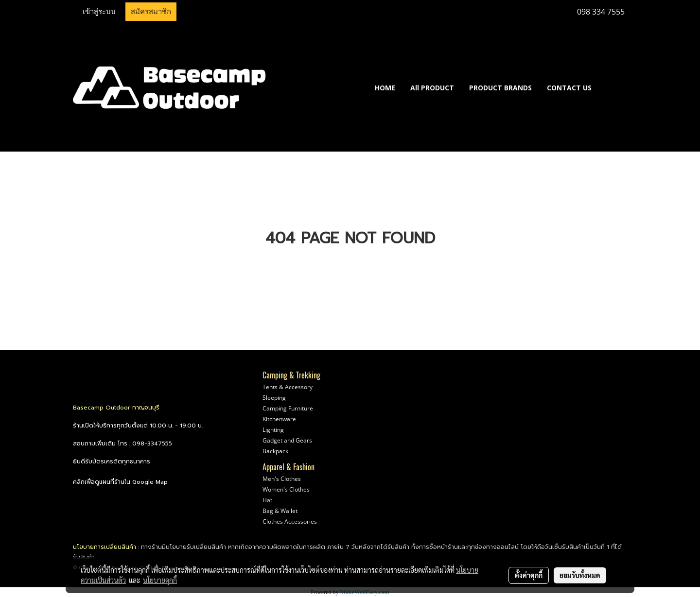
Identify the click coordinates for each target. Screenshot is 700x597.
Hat (267, 500)
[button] (613, 87)
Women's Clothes (286, 489)
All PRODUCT (432, 88)
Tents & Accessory (288, 387)
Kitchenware (279, 419)
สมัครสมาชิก (151, 12)
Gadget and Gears (287, 440)
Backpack (275, 451)
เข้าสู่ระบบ (99, 12)
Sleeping (274, 398)
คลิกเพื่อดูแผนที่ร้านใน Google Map (120, 482)
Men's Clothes (282, 479)
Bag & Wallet (280, 511)
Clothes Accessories (290, 521)
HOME (385, 88)
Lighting (273, 430)
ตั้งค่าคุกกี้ (529, 575)
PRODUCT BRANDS (500, 88)
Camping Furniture (288, 408)
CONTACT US (569, 88)
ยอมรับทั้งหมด (580, 575)
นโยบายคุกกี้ (160, 580)
